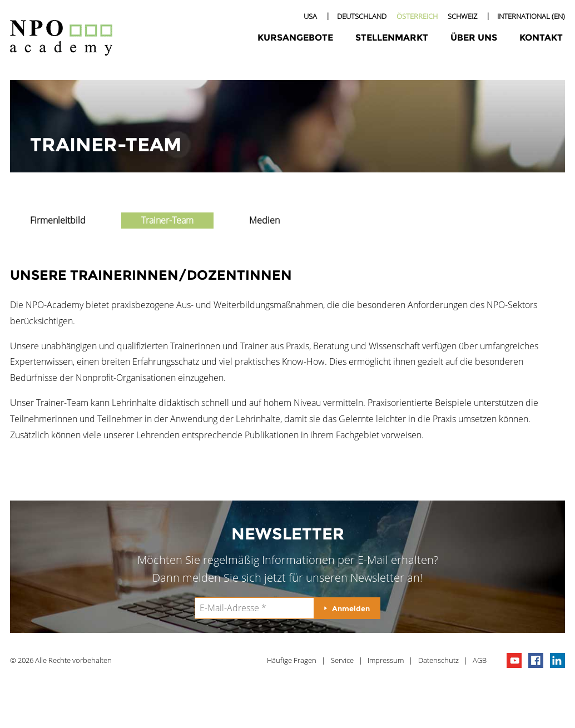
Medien (264, 220)
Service (342, 660)
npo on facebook (536, 660)
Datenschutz (438, 660)
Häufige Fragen (292, 660)
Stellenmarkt (392, 38)
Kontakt (541, 38)
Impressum (386, 660)
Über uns (474, 38)
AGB (480, 660)
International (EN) (531, 16)
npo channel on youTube (514, 660)
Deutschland (362, 16)
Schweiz (462, 16)
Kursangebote (295, 38)
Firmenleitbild (58, 220)
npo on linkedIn (557, 660)
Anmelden (351, 608)
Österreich (417, 16)
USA (310, 16)
